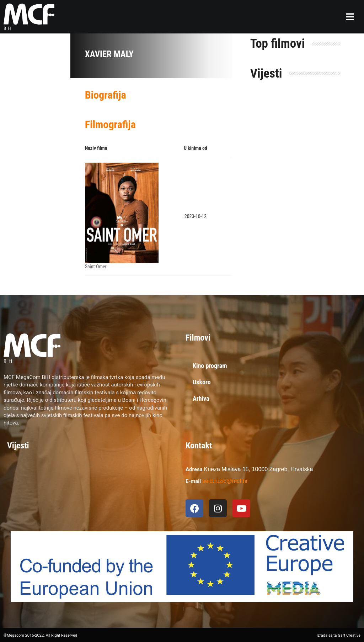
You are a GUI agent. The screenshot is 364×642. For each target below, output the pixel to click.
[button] (350, 17)
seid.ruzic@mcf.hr (225, 481)
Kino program (210, 366)
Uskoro (202, 382)
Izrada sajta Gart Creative (339, 635)
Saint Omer (96, 267)
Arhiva (201, 398)
